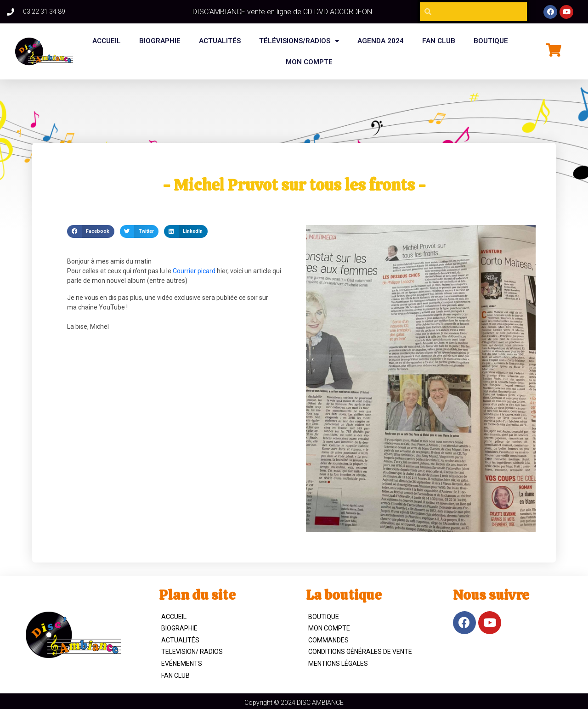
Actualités (220, 41)
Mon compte (309, 62)
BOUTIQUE (491, 41)
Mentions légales (338, 664)
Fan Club (175, 675)
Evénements (182, 664)
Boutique (324, 617)
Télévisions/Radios (299, 41)
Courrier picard (194, 271)
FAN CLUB (439, 41)
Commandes (328, 640)
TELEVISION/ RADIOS (192, 652)
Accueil (107, 41)
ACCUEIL (174, 617)
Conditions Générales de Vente (360, 652)
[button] (90, 231)
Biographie (179, 628)
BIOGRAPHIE (160, 41)
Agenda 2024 (381, 41)
